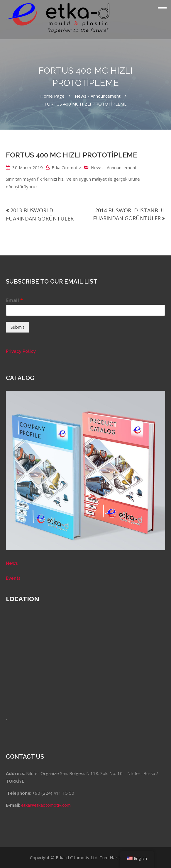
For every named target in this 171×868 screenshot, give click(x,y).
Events (13, 578)
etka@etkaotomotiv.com (46, 805)
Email (15, 300)
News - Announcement (114, 167)
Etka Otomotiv (66, 167)
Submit (17, 327)
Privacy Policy (21, 351)
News (12, 563)
